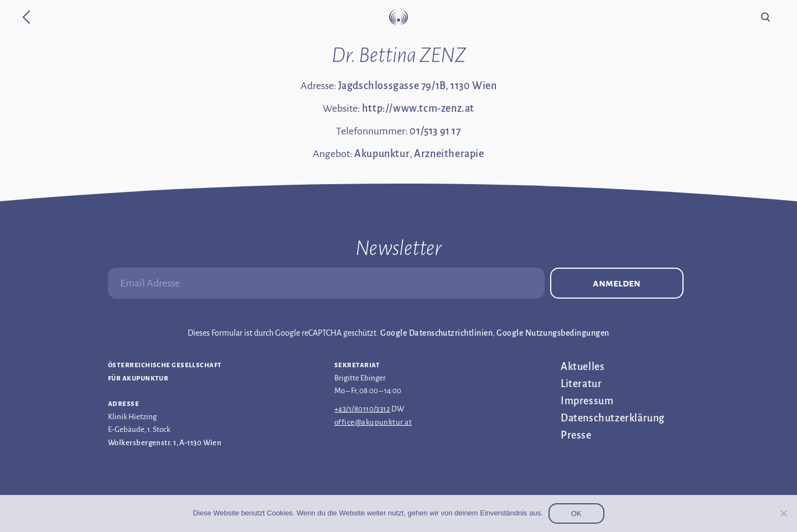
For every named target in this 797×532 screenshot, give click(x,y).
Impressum (587, 401)
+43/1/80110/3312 (362, 409)
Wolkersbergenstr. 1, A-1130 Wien (165, 443)
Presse (576, 435)
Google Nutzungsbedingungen (553, 333)
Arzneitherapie (449, 154)
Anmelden (617, 283)
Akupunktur (382, 154)
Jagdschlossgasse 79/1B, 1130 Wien (418, 86)
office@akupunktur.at (373, 422)
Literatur (581, 384)
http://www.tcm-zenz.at (418, 108)
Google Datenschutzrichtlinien (436, 333)
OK (576, 513)
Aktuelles (583, 367)
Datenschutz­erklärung (613, 418)
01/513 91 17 (435, 131)
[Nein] (783, 513)
